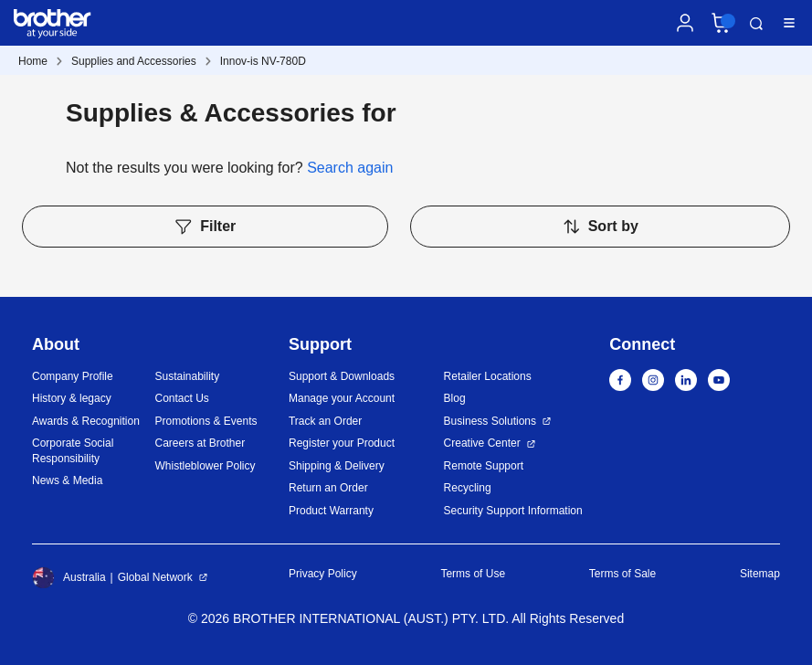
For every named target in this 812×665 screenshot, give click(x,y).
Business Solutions (490, 421)
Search (756, 24)
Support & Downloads (342, 376)
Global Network (155, 577)
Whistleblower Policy (205, 466)
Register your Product (342, 443)
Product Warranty (331, 511)
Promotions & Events (206, 421)
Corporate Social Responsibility (73, 451)
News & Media (67, 480)
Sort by (600, 227)
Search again (350, 168)
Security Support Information (513, 511)
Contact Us (181, 398)
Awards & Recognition (86, 421)
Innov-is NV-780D (263, 61)
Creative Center (482, 443)
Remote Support (484, 466)
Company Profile (73, 376)
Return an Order (328, 488)
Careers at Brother (200, 443)
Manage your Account (342, 398)
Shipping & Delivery (337, 466)
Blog (455, 398)
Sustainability (187, 376)
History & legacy (72, 398)
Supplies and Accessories (134, 61)
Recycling (468, 488)
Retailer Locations (488, 376)
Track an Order (325, 421)
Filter (205, 227)
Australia (69, 577)
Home (33, 61)
